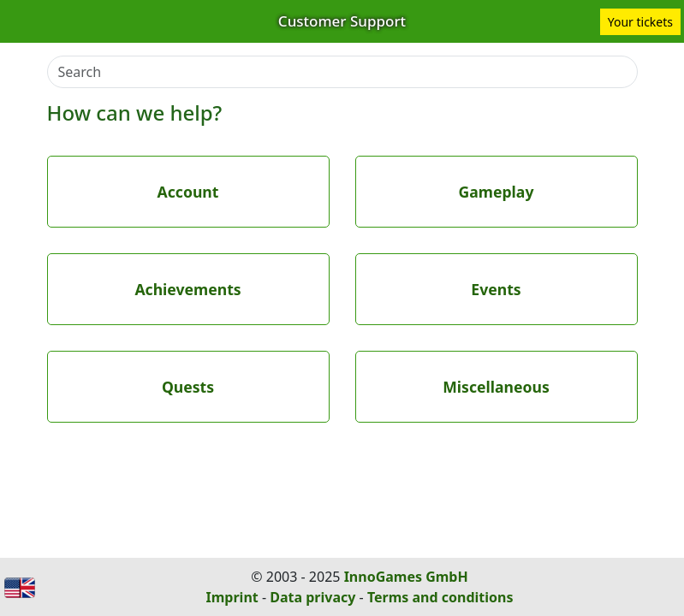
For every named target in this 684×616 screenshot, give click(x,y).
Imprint (232, 597)
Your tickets (640, 22)
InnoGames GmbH (406, 577)
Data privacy (312, 597)
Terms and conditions (440, 597)
